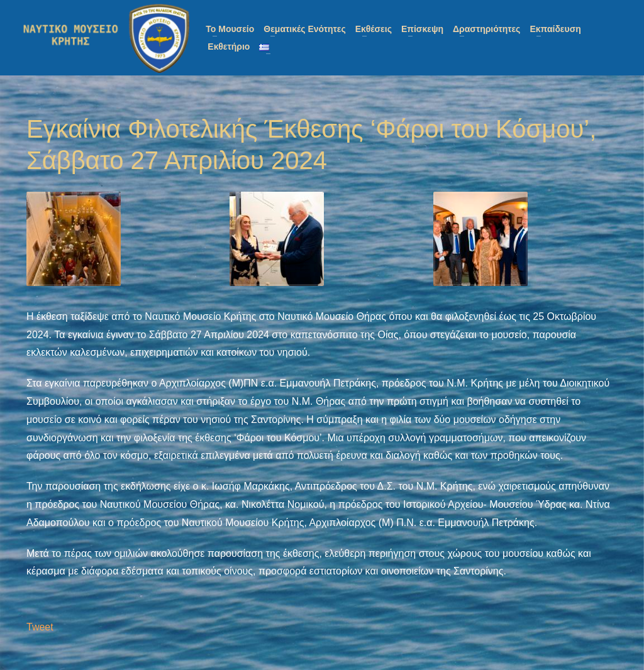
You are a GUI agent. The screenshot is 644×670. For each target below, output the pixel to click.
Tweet (40, 627)
